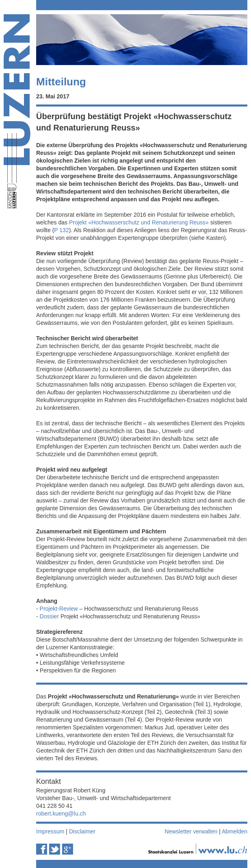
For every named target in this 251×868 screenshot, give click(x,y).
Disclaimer (82, 831)
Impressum (50, 831)
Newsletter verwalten (191, 831)
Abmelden (235, 831)
